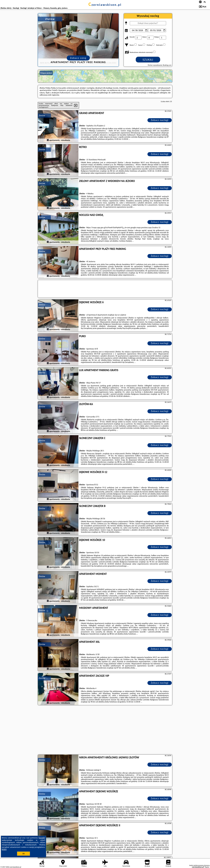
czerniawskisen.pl (105, 5)
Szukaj (148, 60)
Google (42, 838)
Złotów (42, 116)
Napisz (207, 867)
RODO (4, 849)
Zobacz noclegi (160, 120)
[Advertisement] (105, 730)
